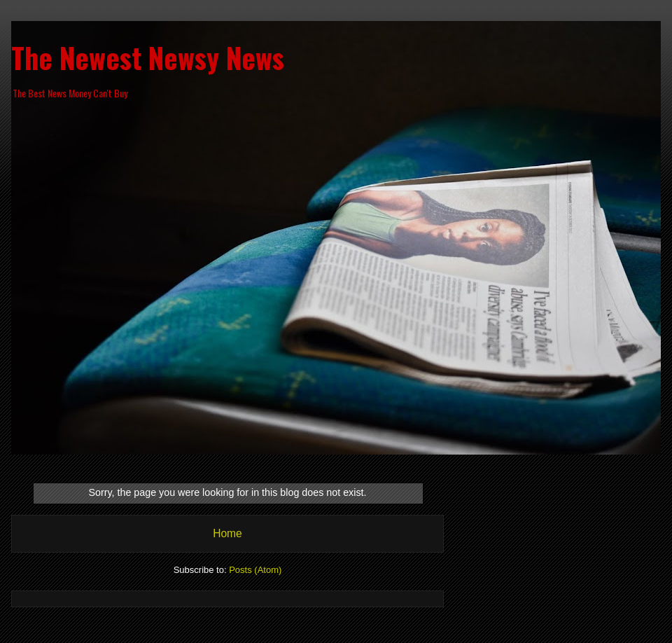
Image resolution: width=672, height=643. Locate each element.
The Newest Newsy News (148, 57)
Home (227, 533)
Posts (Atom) (255, 570)
